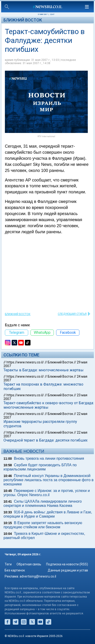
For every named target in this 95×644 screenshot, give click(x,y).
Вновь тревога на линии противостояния (49, 458)
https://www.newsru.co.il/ (25, 362)
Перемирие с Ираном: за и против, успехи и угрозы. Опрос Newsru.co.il (47, 493)
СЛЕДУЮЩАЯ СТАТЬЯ (72, 314)
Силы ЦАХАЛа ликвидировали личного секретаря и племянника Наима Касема (43, 503)
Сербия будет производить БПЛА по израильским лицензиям (40, 467)
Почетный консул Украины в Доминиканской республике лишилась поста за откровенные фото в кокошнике (49, 480)
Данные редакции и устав (68, 570)
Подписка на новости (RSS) (67, 564)
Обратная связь (29, 564)
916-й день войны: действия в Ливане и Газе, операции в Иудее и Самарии (48, 514)
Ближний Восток (23, 20)
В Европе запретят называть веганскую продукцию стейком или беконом (43, 525)
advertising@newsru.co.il (38, 576)
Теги (8, 564)
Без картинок (15, 570)
